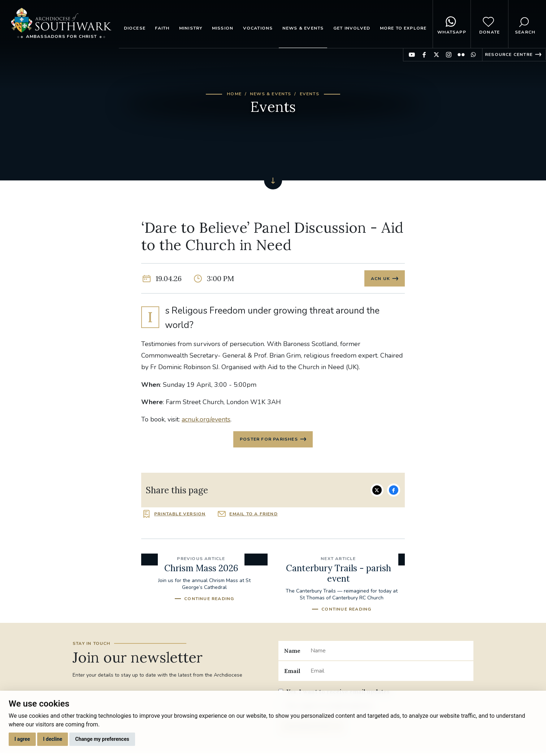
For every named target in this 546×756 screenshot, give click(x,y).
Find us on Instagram (449, 55)
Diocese (135, 28)
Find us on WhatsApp (473, 55)
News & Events (303, 28)
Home (234, 94)
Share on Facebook (394, 492)
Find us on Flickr (461, 55)
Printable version (180, 516)
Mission (223, 28)
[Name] (389, 653)
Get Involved (352, 28)
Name (292, 653)
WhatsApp (452, 24)
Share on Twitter (377, 492)
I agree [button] (22, 739)
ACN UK (380, 279)
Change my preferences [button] (102, 739)
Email (292, 673)
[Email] (389, 673)
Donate (489, 24)
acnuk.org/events (206, 421)
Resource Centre (509, 54)
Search (525, 24)
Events (309, 94)
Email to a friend (253, 516)
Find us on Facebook (424, 55)
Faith (162, 28)
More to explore (403, 28)
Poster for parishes (269, 441)
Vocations (258, 28)
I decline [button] (53, 739)
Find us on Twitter (436, 55)
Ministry (191, 28)
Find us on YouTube (412, 55)
